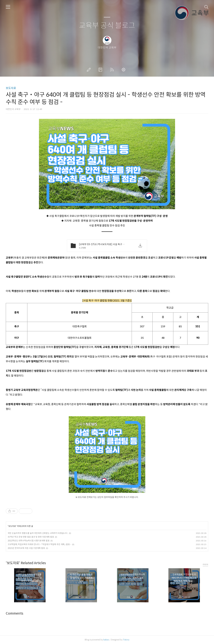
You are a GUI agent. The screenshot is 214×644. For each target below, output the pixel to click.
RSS (113, 70)
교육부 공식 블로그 (107, 26)
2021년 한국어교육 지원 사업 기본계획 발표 (26, 548)
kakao (106, 640)
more (205, 564)
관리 (124, 70)
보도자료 (11, 88)
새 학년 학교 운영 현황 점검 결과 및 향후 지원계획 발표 (31, 537)
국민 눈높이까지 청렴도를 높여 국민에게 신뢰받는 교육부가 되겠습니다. (38, 533)
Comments (15, 613)
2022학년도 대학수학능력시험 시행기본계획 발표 (29, 541)
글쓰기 (89, 70)
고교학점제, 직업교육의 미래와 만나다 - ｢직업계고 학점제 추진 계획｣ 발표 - (39, 544)
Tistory (126, 640)
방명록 (101, 70)
